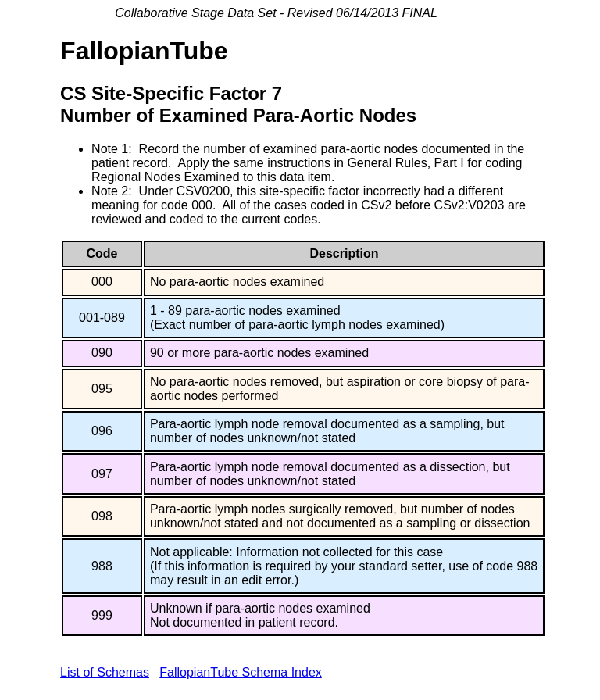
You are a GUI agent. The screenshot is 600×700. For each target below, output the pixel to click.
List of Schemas (105, 672)
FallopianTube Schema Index (241, 672)
